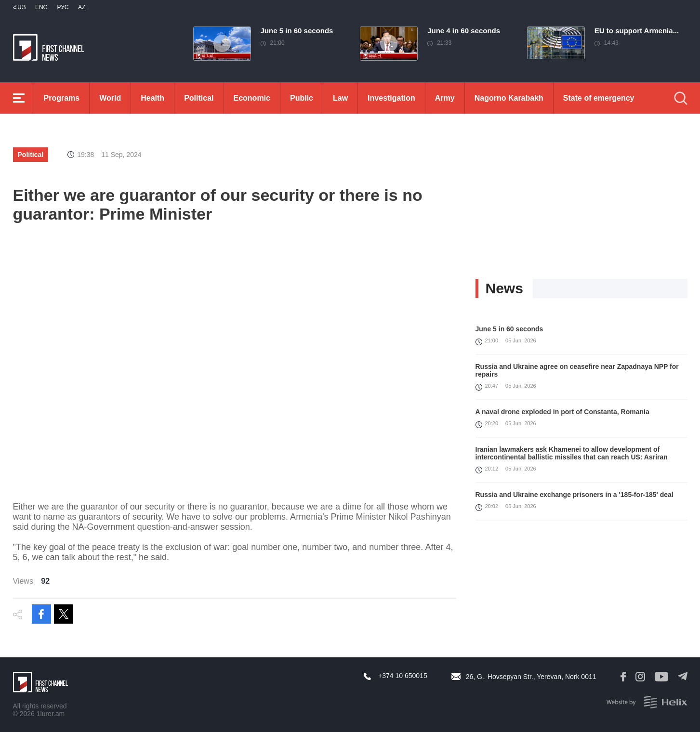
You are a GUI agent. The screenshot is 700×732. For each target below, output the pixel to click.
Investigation (391, 98)
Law (340, 98)
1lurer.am (51, 714)
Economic (252, 98)
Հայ (20, 7)
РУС (63, 7)
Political (199, 98)
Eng (41, 7)
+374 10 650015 (403, 676)
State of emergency (599, 98)
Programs (62, 98)
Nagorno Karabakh (509, 98)
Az (82, 7)
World (110, 98)
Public (302, 98)
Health (152, 98)
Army (445, 98)
